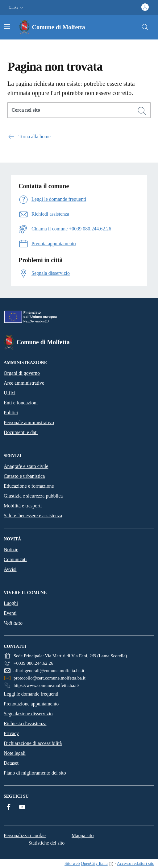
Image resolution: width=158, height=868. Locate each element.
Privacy (11, 733)
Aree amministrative (24, 383)
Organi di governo (22, 373)
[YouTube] (22, 807)
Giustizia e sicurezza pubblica (33, 496)
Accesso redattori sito (136, 864)
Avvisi (10, 569)
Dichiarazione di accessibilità (33, 743)
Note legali (15, 753)
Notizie (11, 550)
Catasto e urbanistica (24, 476)
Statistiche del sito (46, 843)
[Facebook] (9, 807)
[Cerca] (142, 111)
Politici (11, 413)
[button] (17, 8)
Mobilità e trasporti (23, 506)
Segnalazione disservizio (28, 714)
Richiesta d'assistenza (25, 723)
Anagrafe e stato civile (26, 466)
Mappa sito (83, 835)
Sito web (72, 864)
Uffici (10, 393)
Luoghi (11, 603)
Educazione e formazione (29, 486)
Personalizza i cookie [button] (25, 835)
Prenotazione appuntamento (31, 704)
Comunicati (15, 559)
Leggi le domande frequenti (31, 694)
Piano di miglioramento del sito (35, 773)
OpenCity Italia (94, 864)
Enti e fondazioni (21, 403)
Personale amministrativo (29, 422)
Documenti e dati (21, 432)
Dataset (11, 763)
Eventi (10, 613)
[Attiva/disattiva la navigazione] (7, 27)
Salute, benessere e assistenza (33, 516)
